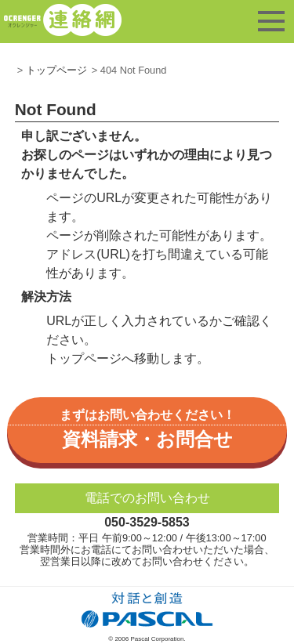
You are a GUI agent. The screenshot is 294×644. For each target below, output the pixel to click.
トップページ (56, 70)
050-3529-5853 (147, 522)
